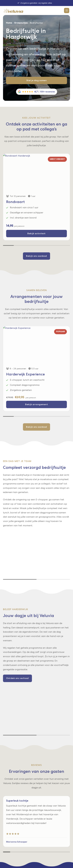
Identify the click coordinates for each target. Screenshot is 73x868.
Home (9, 23)
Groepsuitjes (21, 23)
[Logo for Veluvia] (13, 10)
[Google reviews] (37, 92)
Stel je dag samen (37, 80)
